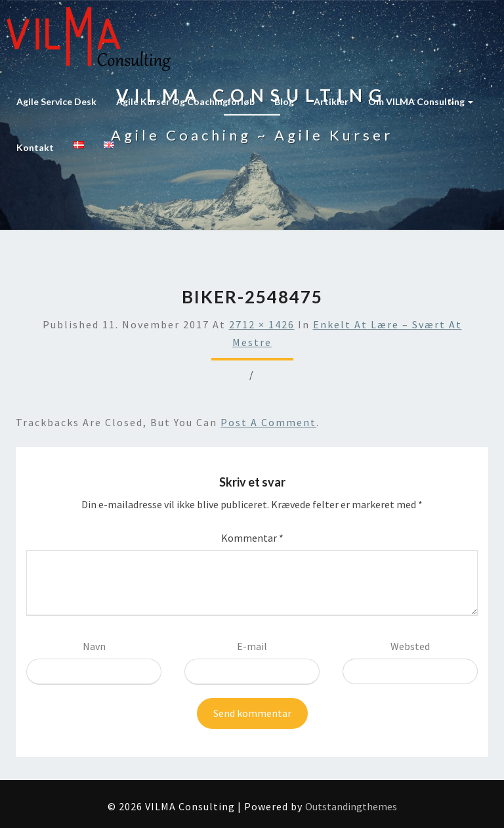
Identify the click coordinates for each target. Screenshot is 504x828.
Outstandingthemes (351, 806)
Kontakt (35, 147)
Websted (410, 646)
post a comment (268, 422)
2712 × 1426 (262, 324)
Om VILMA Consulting (421, 101)
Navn (94, 646)
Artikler (331, 101)
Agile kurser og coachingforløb (185, 101)
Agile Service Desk (56, 101)
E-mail (252, 646)
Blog (284, 101)
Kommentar (252, 538)
